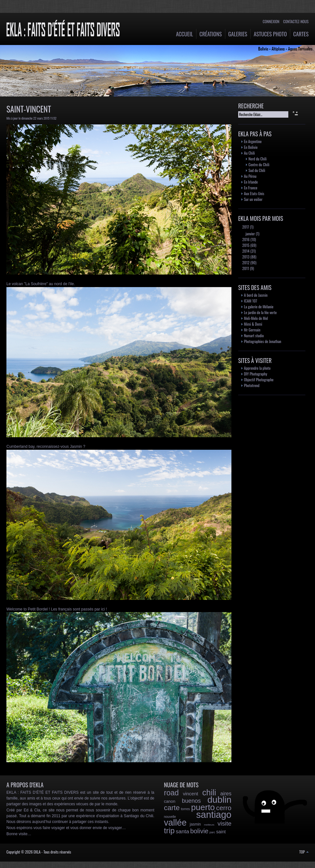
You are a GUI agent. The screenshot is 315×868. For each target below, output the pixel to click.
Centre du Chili (259, 164)
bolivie (199, 831)
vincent (191, 794)
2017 (245, 227)
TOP (304, 852)
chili (209, 792)
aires (226, 794)
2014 (245, 251)
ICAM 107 (251, 301)
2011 (245, 268)
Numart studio (254, 335)
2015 (245, 245)
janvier (250, 234)
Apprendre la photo (257, 368)
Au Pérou (250, 176)
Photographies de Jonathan (263, 341)
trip (169, 831)
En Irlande (251, 182)
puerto (203, 807)
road (171, 793)
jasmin (195, 824)
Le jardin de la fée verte (260, 312)
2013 (245, 257)
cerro (224, 808)
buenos (191, 801)
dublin (219, 800)
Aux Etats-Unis (254, 193)
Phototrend (252, 385)
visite (225, 823)
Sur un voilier (253, 199)
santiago (214, 815)
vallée (175, 823)
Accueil (185, 34)
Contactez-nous (296, 21)
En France (251, 188)
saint (221, 832)
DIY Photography (256, 374)
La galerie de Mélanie (259, 307)
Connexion (271, 21)
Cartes (301, 34)
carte (172, 808)
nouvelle (170, 817)
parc (212, 832)
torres (185, 809)
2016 (245, 239)
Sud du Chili (257, 170)
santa (183, 832)
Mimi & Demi (253, 324)
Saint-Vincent (29, 109)
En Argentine (253, 141)
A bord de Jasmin (256, 295)
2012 (245, 262)
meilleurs (209, 825)
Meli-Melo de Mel (256, 318)
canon (170, 801)
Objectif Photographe (259, 380)
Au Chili (249, 153)
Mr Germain (252, 330)
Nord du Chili (257, 159)
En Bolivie (251, 147)
